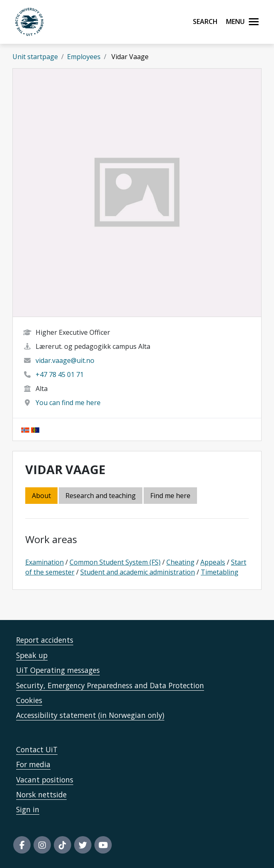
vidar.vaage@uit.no (65, 360)
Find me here (170, 496)
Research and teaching (101, 496)
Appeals (213, 562)
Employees (84, 57)
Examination (44, 562)
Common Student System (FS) (115, 562)
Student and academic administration (138, 572)
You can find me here (68, 403)
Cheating (180, 562)
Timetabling (220, 572)
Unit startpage (35, 57)
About (41, 496)
